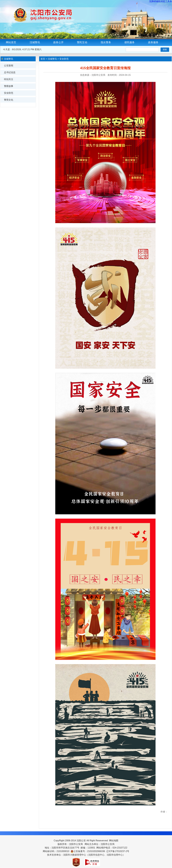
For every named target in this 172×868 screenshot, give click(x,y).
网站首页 (11, 42)
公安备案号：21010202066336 (89, 851)
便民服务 (129, 42)
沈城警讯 (35, 42)
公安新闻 (9, 66)
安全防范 (9, 93)
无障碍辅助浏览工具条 (161, 1)
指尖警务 (106, 42)
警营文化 (9, 100)
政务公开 (58, 42)
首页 (43, 59)
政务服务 (153, 42)
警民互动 (82, 42)
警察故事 (9, 86)
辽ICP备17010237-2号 (118, 851)
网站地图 (114, 841)
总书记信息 (10, 72)
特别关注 (9, 79)
